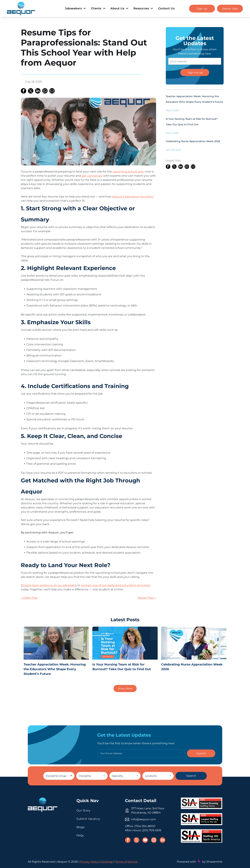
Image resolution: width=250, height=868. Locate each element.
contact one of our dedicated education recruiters (116, 585)
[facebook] (128, 840)
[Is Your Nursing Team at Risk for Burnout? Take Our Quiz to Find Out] (125, 643)
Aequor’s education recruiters (133, 197)
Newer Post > (147, 598)
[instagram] (154, 840)
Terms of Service (126, 862)
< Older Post (29, 598)
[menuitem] (75, 9)
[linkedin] (162, 840)
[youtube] (145, 840)
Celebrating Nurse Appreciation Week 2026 (193, 141)
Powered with (186, 862)
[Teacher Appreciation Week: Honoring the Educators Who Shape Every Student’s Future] (56, 643)
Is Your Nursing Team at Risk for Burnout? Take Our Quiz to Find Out (122, 667)
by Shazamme (212, 862)
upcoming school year (128, 172)
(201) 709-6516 (152, 830)
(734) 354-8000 (145, 826)
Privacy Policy (89, 862)
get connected (92, 176)
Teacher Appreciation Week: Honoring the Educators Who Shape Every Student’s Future (55, 669)
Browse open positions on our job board (49, 585)
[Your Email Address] (141, 753)
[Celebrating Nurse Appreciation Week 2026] (194, 643)
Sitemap (107, 862)
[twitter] (136, 840)
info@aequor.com (143, 819)
